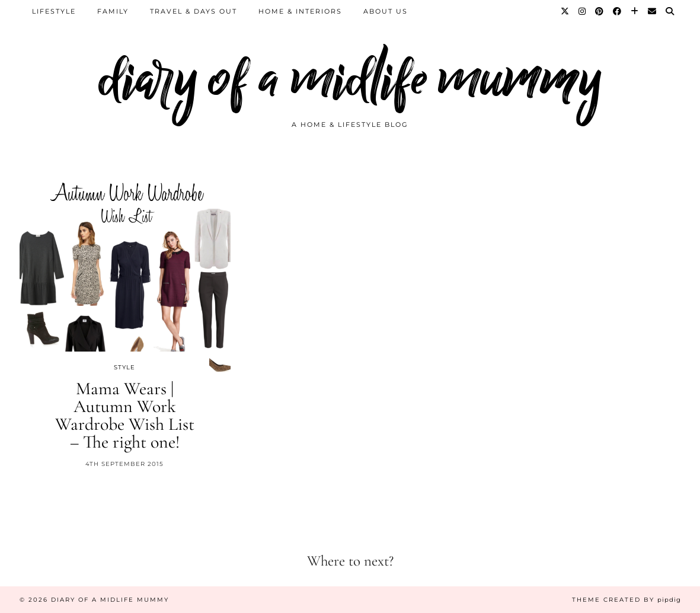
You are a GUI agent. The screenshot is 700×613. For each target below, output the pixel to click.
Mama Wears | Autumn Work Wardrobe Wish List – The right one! (125, 415)
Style (124, 367)
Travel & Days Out (194, 11)
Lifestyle (54, 11)
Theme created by (627, 600)
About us (386, 11)
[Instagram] (583, 11)
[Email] (653, 11)
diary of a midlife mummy (350, 79)
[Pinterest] (600, 11)
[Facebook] (618, 11)
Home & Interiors (300, 11)
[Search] (670, 11)
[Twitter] (565, 11)
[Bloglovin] (635, 11)
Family (113, 11)
